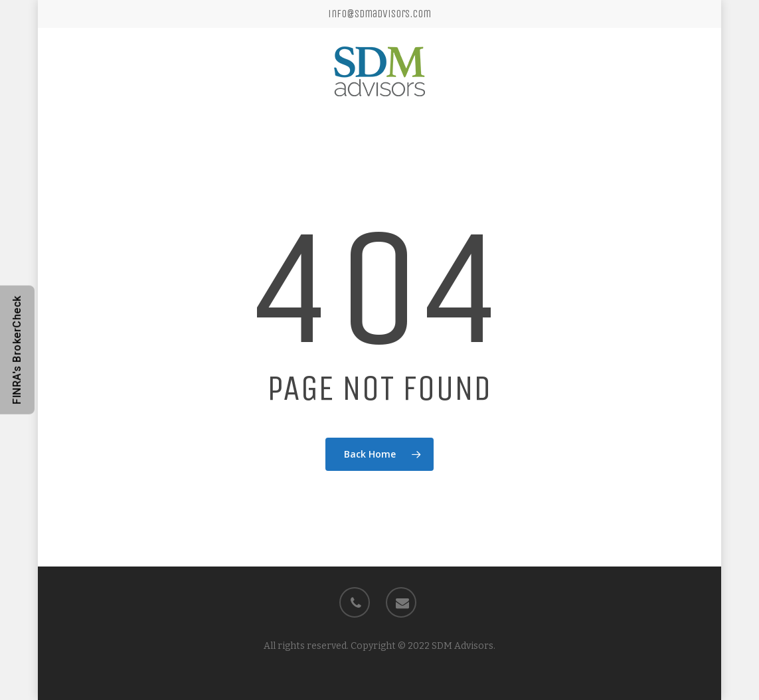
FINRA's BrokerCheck (17, 350)
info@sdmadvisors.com (379, 14)
